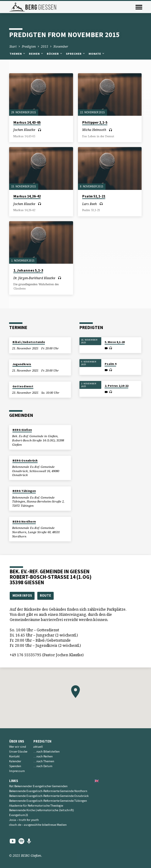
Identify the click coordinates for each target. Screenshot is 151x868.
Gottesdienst (23, 386)
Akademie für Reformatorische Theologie (36, 806)
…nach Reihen (43, 756)
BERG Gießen (22, 430)
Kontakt (14, 756)
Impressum (17, 771)
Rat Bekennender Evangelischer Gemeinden (38, 786)
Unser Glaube (18, 751)
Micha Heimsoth (94, 130)
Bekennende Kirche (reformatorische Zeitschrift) (42, 810)
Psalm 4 (110, 364)
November (61, 46)
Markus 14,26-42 (27, 196)
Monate (97, 54)
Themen (18, 54)
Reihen (36, 54)
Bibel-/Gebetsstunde (29, 342)
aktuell (38, 747)
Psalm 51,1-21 (94, 196)
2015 (45, 46)
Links (14, 781)
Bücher (55, 54)
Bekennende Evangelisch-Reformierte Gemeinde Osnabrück (49, 796)
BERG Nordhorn (24, 521)
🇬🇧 (97, 781)
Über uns (17, 741)
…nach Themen (44, 761)
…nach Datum (43, 766)
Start (13, 46)
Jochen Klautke (24, 130)
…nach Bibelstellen (47, 751)
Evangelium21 (19, 815)
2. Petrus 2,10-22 (116, 386)
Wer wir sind (18, 747)
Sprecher (76, 54)
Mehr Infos (22, 595)
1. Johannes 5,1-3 (28, 270)
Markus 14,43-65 (27, 122)
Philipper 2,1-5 (95, 122)
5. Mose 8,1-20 (115, 342)
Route (45, 595)
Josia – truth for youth (24, 820)
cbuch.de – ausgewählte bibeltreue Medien (38, 825)
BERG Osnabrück (25, 460)
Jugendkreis (22, 364)
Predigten (29, 46)
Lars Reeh (89, 204)
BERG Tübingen (24, 491)
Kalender (15, 761)
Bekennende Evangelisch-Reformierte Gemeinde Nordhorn (48, 791)
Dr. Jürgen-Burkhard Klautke (34, 278)
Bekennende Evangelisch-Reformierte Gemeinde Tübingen (48, 801)
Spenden (15, 766)
